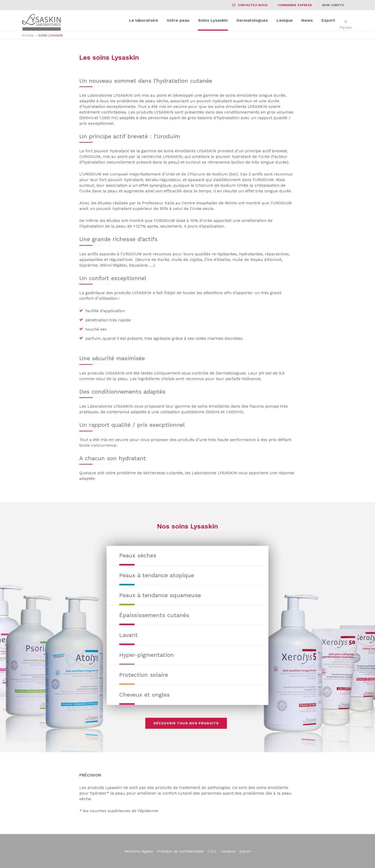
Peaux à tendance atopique (157, 575)
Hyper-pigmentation (147, 655)
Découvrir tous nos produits (186, 723)
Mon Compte (333, 5)
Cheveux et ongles (145, 695)
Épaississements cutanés (154, 615)
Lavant (128, 635)
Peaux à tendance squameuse (160, 595)
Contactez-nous (250, 5)
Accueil (28, 35)
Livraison (228, 851)
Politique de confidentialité (180, 851)
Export (245, 851)
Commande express (295, 5)
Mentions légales (139, 851)
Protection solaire (144, 675)
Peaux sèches (138, 555)
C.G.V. (212, 851)
